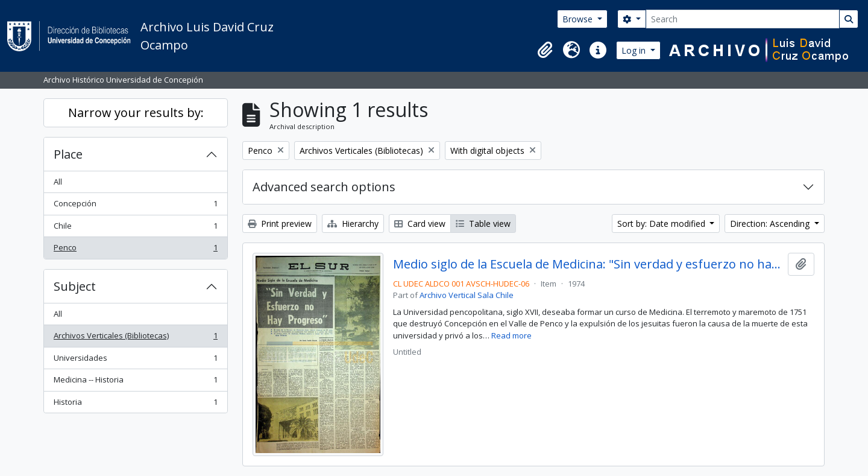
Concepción (135, 206)
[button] (545, 50)
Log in (635, 50)
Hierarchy (353, 224)
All (58, 182)
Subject (75, 286)
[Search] (743, 19)
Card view (420, 224)
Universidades (135, 360)
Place (68, 154)
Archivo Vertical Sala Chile (467, 295)
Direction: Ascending (771, 224)
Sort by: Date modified (662, 224)
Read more (511, 335)
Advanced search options (324, 187)
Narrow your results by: (136, 113)
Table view (483, 224)
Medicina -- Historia (135, 382)
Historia (135, 405)
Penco (135, 250)
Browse (579, 19)
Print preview (280, 224)
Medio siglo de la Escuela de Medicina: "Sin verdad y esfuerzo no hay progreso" (588, 264)
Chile (135, 228)
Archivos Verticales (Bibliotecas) (135, 338)
